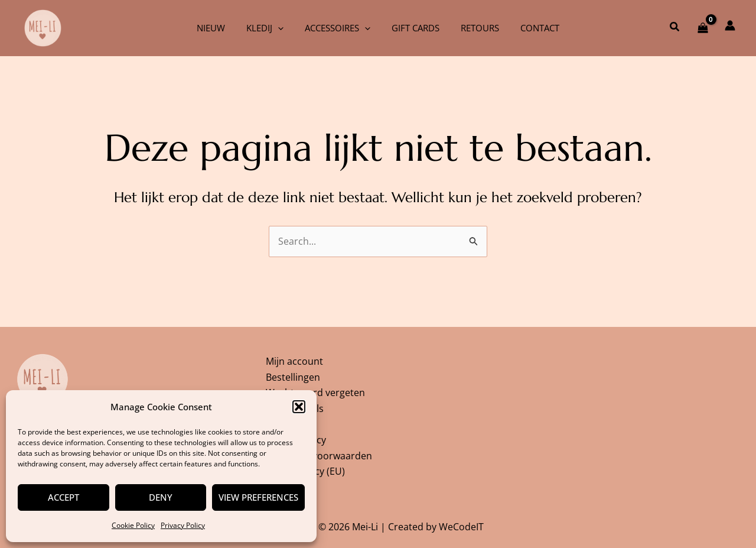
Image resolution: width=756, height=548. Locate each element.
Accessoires (339, 28)
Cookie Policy (133, 525)
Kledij (270, 28)
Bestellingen (293, 375)
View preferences (258, 497)
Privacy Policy (183, 525)
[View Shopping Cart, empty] (703, 28)
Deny (161, 497)
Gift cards (414, 28)
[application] (283, 28)
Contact (531, 28)
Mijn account (294, 359)
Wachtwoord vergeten (315, 391)
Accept (63, 497)
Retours (475, 28)
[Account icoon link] (730, 25)
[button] (299, 407)
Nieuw (220, 28)
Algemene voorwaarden (319, 455)
